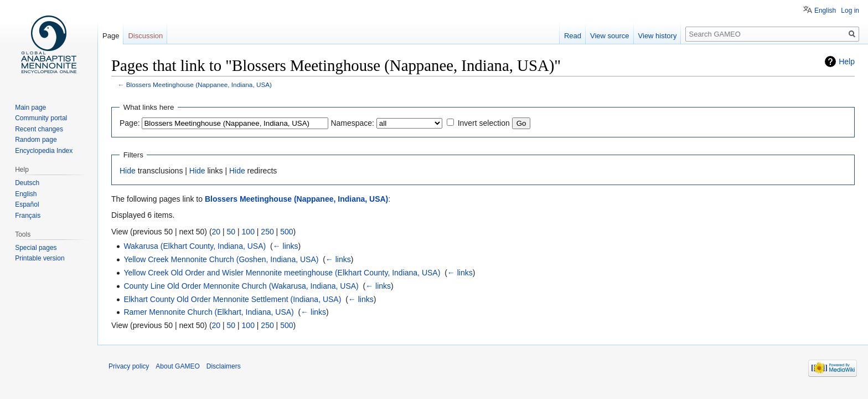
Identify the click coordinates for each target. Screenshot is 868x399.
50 (231, 232)
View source (610, 36)
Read (573, 36)
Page (111, 36)
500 (286, 232)
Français (28, 216)
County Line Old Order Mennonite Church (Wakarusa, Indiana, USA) (241, 286)
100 (248, 232)
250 (267, 232)
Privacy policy (129, 366)
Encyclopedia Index (44, 151)
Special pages (36, 248)
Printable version (40, 258)
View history (658, 36)
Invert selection (484, 123)
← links (286, 246)
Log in (850, 11)
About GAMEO (177, 366)
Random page (36, 140)
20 (216, 232)
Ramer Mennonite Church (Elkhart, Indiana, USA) (208, 312)
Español (27, 204)
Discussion (145, 36)
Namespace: (352, 123)
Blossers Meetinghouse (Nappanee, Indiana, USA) (199, 85)
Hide (128, 171)
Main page (30, 108)
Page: (130, 123)
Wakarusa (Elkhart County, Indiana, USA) (195, 246)
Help (847, 62)
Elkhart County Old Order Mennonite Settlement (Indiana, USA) (232, 299)
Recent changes (39, 129)
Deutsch (27, 183)
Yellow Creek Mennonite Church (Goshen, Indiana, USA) (221, 259)
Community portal (41, 118)
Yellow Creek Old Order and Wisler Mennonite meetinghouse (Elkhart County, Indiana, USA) (282, 273)
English (825, 11)
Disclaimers (224, 366)
